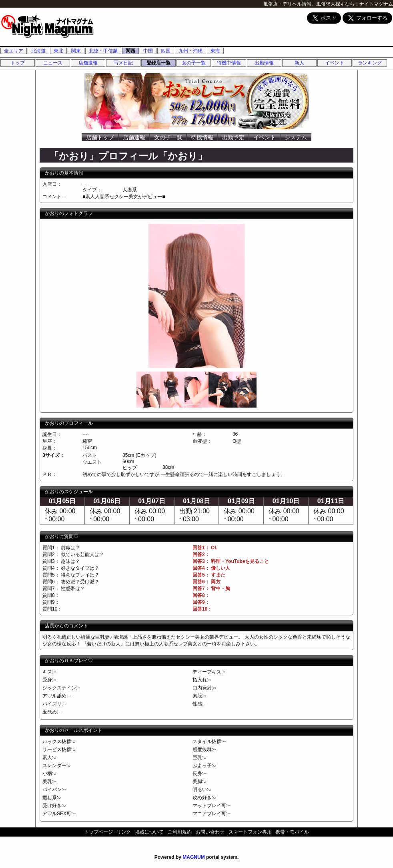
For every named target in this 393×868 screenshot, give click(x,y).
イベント (335, 63)
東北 (58, 51)
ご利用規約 (180, 832)
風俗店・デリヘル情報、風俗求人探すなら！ (311, 4)
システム (296, 137)
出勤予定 (233, 137)
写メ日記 (123, 63)
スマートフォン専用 (250, 832)
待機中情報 (229, 63)
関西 (130, 51)
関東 (76, 51)
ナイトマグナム (376, 4)
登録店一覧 (158, 63)
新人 (299, 63)
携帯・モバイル (292, 832)
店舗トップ (100, 137)
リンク (124, 832)
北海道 (38, 51)
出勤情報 (264, 63)
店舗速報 (88, 63)
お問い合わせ (210, 832)
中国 (148, 51)
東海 (215, 51)
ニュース (53, 63)
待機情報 (202, 137)
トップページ (98, 832)
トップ (18, 63)
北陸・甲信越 (103, 51)
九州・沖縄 (190, 51)
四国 (166, 51)
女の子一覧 (194, 63)
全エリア (14, 51)
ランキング (370, 63)
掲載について (149, 832)
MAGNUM (193, 857)
